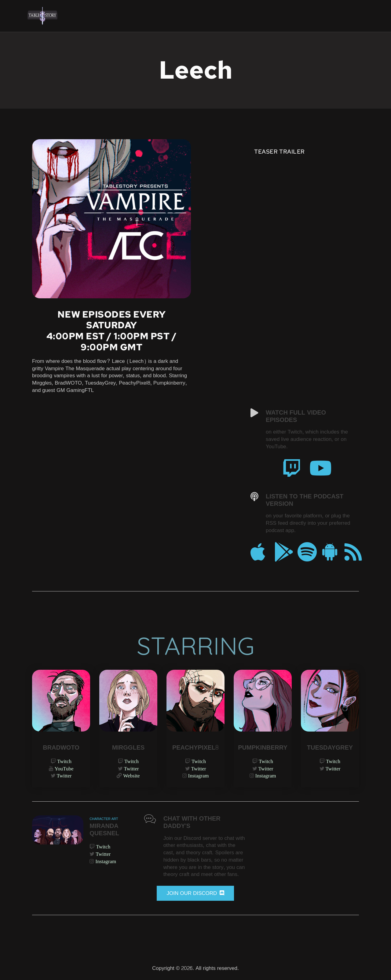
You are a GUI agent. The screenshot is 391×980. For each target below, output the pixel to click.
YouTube (64, 768)
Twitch (64, 761)
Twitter (64, 775)
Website (131, 775)
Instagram (199, 775)
